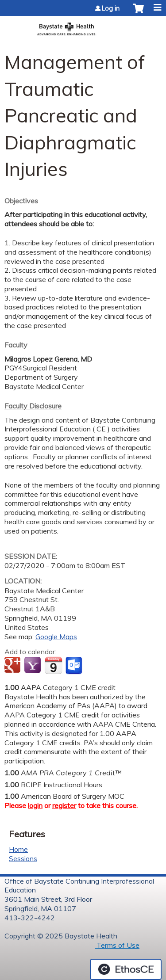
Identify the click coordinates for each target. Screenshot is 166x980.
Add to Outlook (75, 666)
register (64, 805)
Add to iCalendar (53, 665)
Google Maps (56, 637)
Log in (111, 8)
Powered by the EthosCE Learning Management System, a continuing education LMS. (126, 969)
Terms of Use (117, 945)
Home (18, 849)
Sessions (23, 858)
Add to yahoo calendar (33, 666)
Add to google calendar (14, 666)
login (35, 805)
